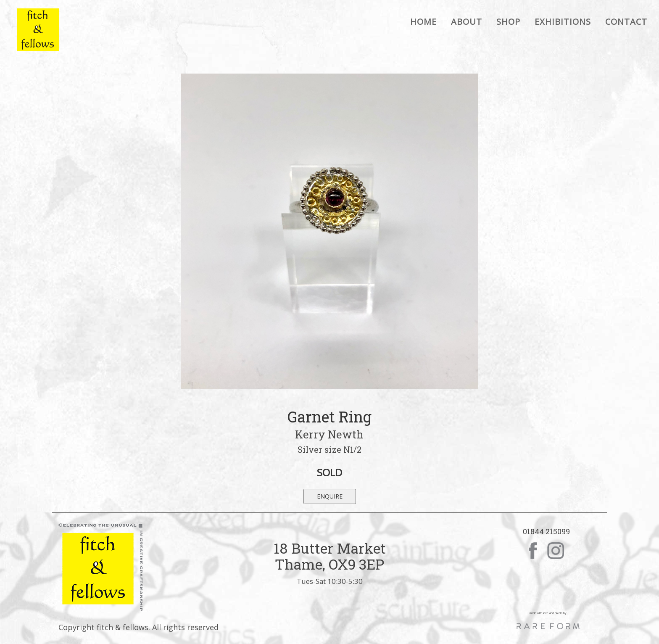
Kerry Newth (329, 434)
